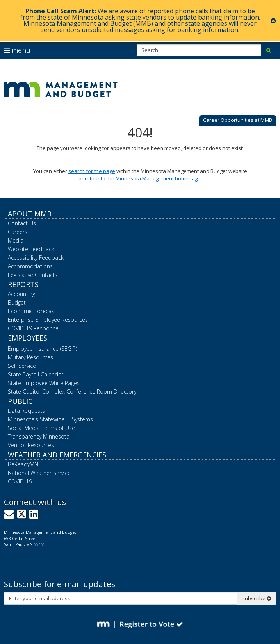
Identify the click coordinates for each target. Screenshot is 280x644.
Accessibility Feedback (36, 258)
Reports (23, 284)
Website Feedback (31, 249)
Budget (17, 302)
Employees (28, 338)
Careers (18, 232)
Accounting (21, 294)
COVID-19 (20, 481)
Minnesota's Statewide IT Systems (50, 419)
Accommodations (30, 266)
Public (20, 401)
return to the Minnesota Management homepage (143, 178)
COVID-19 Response (33, 328)
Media (16, 240)
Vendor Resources (31, 445)
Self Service (22, 366)
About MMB (30, 214)
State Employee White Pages (44, 383)
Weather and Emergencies (57, 455)
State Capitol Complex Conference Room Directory (72, 392)
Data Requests (26, 411)
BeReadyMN (23, 464)
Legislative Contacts (33, 275)
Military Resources (30, 357)
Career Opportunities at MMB (238, 120)
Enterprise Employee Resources (48, 320)
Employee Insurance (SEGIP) (42, 349)
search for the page (92, 171)
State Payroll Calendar (36, 374)
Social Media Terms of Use (41, 428)
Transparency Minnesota (39, 436)
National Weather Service (39, 473)
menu (17, 50)
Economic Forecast (32, 311)
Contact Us (22, 223)
